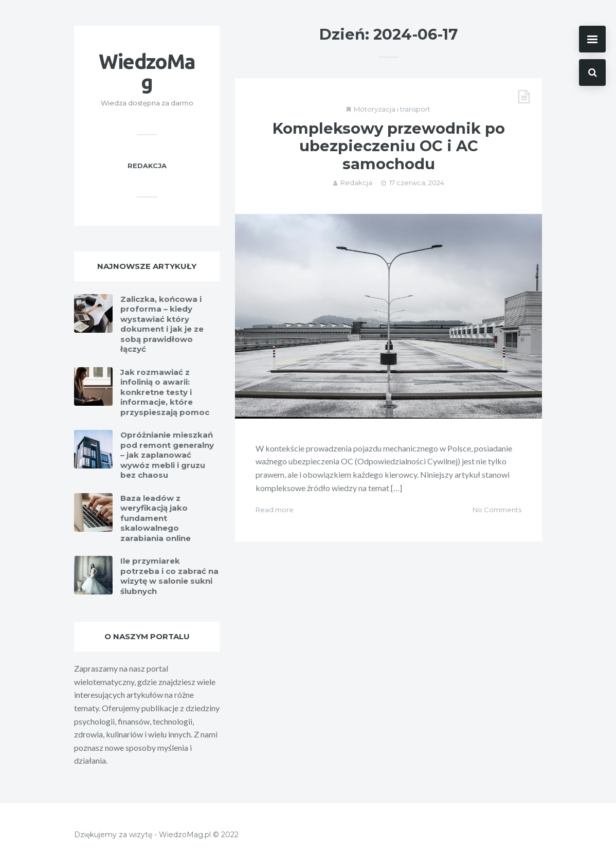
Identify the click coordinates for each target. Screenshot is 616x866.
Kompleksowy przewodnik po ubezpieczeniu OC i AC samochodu (389, 146)
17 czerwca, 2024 (417, 183)
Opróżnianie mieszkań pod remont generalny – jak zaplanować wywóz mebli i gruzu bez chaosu (167, 455)
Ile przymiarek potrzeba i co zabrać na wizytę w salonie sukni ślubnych (169, 576)
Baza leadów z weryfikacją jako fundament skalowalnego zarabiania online (156, 518)
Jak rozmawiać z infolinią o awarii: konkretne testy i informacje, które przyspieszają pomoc (165, 392)
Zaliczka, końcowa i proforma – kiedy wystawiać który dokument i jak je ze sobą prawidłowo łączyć (162, 324)
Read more (275, 510)
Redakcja (356, 183)
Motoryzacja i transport (392, 109)
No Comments (497, 510)
